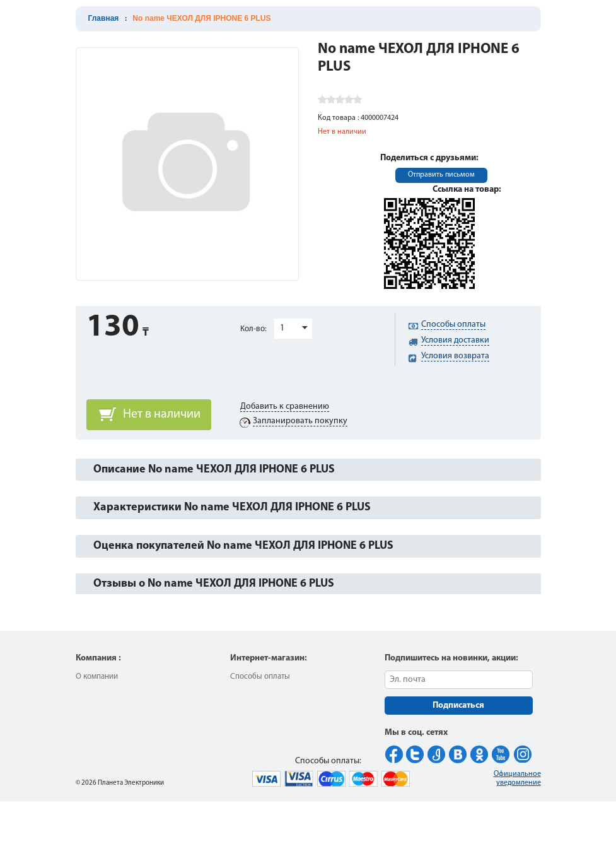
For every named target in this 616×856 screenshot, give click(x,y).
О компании (97, 677)
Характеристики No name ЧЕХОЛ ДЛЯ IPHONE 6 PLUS (232, 507)
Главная (104, 18)
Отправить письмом (441, 175)
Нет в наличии (162, 414)
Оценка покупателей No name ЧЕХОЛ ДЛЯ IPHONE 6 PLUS (243, 546)
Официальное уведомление (517, 778)
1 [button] (282, 328)
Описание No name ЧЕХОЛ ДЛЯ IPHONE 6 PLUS (214, 470)
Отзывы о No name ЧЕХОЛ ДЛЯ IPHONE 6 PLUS (214, 584)
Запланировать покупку (300, 421)
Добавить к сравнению (285, 407)
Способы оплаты (260, 677)
